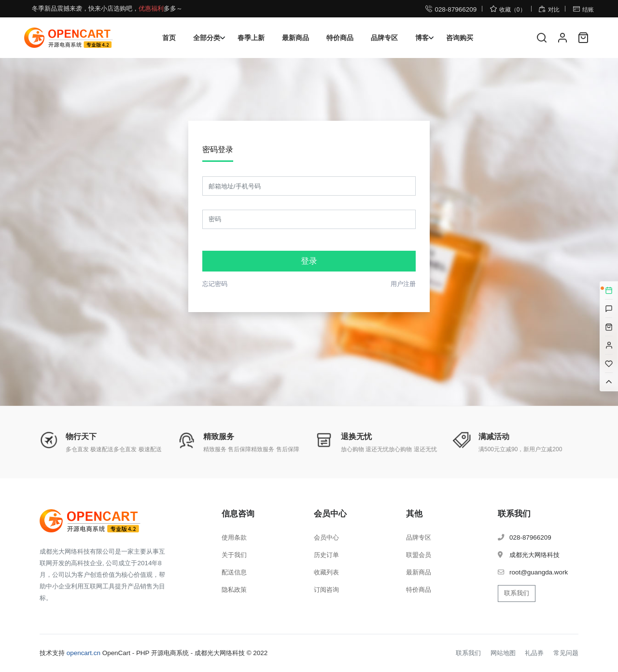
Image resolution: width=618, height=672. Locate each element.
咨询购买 (460, 38)
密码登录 (218, 150)
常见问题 (566, 653)
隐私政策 (234, 590)
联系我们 (517, 593)
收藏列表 (326, 572)
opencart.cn (84, 653)
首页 (169, 38)
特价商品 (340, 38)
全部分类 (207, 38)
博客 (422, 38)
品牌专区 (384, 38)
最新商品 (295, 38)
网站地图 (503, 653)
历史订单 (326, 555)
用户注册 (403, 284)
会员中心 (326, 537)
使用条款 (234, 537)
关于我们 (234, 555)
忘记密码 (215, 284)
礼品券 (534, 653)
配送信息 (234, 572)
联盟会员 (419, 555)
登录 (309, 261)
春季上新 (251, 38)
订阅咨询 (326, 590)
